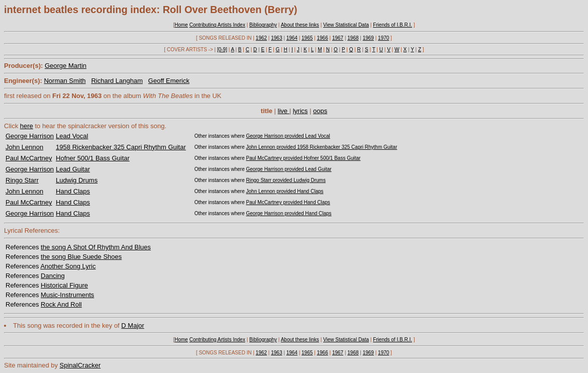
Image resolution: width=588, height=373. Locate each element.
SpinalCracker (80, 365)
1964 (292, 38)
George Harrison (30, 136)
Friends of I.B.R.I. (393, 25)
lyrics (301, 111)
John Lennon (24, 147)
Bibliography (263, 25)
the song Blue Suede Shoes (81, 257)
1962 (261, 38)
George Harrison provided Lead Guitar (289, 169)
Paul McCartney (29, 158)
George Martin (66, 66)
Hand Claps (73, 191)
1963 (276, 38)
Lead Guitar (73, 169)
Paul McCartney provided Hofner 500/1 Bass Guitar (304, 158)
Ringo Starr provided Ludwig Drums (286, 180)
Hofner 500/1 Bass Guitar (93, 158)
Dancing (53, 276)
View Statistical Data (346, 25)
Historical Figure (64, 285)
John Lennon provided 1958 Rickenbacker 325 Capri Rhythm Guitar (322, 147)
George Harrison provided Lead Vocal (288, 136)
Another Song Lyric (68, 266)
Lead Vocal (72, 136)
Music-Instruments (67, 295)
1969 (368, 38)
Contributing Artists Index (217, 25)
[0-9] (222, 50)
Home (181, 25)
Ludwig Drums (77, 180)
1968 (353, 38)
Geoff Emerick (169, 81)
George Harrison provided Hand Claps (289, 213)
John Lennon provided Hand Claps (285, 191)
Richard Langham (117, 81)
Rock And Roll (61, 304)
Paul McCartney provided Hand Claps (288, 202)
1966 (322, 38)
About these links (300, 25)
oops (320, 111)
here (27, 126)
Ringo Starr (22, 180)
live (284, 111)
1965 (307, 38)
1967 (338, 38)
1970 (383, 38)
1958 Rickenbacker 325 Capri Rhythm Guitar (121, 147)
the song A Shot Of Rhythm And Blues (96, 247)
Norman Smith (65, 81)
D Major (133, 325)
